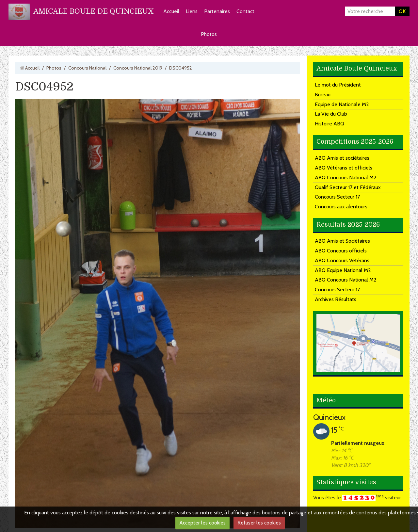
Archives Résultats (336, 299)
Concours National (87, 68)
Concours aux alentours (341, 207)
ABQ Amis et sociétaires (342, 158)
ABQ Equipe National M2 (343, 270)
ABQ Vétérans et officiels (344, 168)
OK (402, 11)
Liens (192, 11)
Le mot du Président (338, 85)
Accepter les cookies (202, 523)
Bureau (323, 95)
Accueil (171, 11)
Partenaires (217, 11)
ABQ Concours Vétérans (342, 260)
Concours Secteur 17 (337, 197)
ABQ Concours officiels (341, 251)
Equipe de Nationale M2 (342, 104)
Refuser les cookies (259, 523)
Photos (209, 34)
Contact (245, 11)
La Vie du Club (331, 114)
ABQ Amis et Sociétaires (342, 241)
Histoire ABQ (330, 124)
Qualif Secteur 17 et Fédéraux (348, 187)
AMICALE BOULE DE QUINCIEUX (94, 11)
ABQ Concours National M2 (346, 177)
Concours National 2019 (138, 68)
